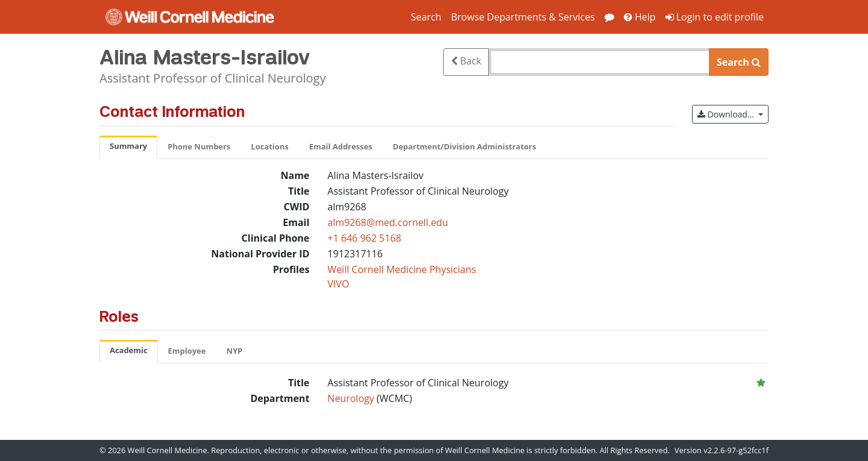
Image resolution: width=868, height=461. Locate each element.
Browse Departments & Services (523, 17)
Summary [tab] (128, 146)
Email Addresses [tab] (341, 146)
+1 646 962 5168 (364, 238)
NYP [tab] (234, 351)
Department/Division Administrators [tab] (465, 146)
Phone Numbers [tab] (199, 146)
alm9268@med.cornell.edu (388, 222)
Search (426, 17)
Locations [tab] (269, 146)
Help (640, 17)
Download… (733, 114)
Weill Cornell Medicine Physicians (401, 269)
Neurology (352, 398)
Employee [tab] (187, 351)
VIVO (338, 284)
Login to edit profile (715, 17)
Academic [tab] (129, 350)
